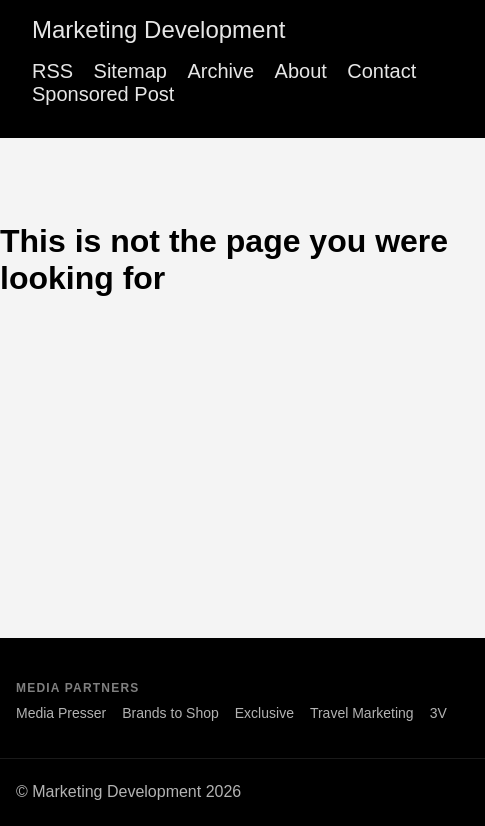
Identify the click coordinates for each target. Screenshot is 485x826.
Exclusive (264, 713)
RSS (52, 71)
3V (438, 713)
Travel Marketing (362, 713)
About (301, 71)
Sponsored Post (103, 94)
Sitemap (130, 71)
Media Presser (61, 713)
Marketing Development (158, 29)
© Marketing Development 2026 (128, 791)
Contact (381, 71)
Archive (220, 71)
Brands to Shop (170, 713)
